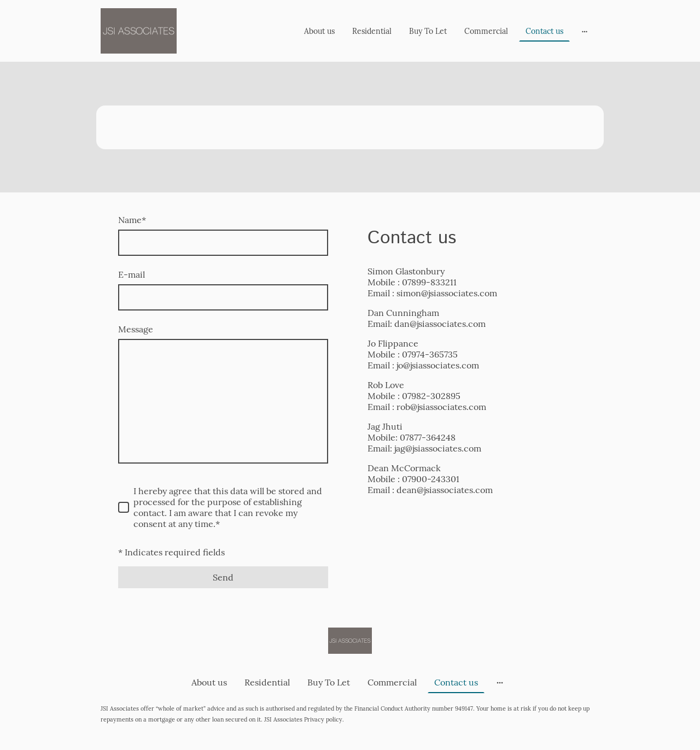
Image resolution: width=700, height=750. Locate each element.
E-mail (132, 274)
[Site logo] (139, 31)
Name (132, 220)
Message (136, 329)
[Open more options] (585, 31)
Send (223, 577)
